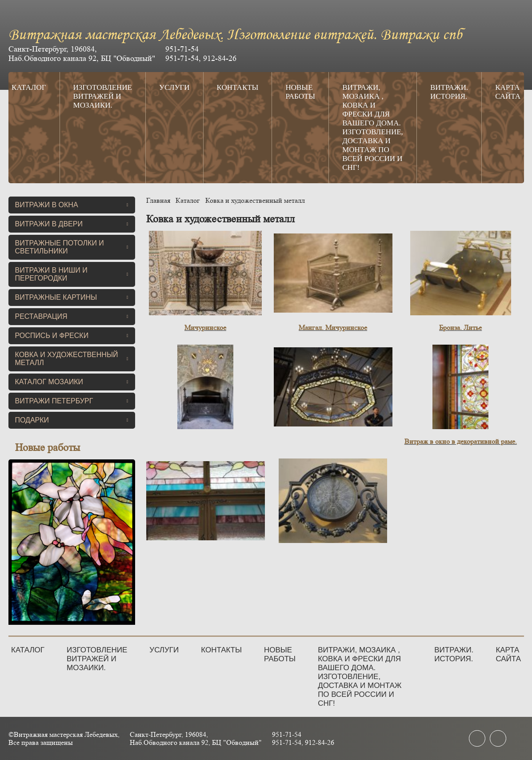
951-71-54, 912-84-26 (201, 58)
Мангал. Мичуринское (333, 328)
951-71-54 (182, 49)
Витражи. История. (449, 92)
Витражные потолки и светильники (72, 247)
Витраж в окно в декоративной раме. (461, 441)
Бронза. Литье (460, 328)
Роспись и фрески (72, 336)
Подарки (72, 420)
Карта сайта (508, 92)
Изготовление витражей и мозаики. (103, 96)
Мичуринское (205, 328)
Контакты (238, 87)
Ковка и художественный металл (72, 359)
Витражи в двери (72, 224)
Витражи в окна (72, 205)
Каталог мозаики (72, 382)
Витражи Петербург (72, 401)
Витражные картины (72, 297)
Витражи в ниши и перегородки (72, 274)
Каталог (29, 87)
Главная (158, 200)
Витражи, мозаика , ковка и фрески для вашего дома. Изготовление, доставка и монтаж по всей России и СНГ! (373, 127)
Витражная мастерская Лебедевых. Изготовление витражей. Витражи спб (235, 35)
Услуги (174, 87)
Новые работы (300, 92)
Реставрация (72, 316)
